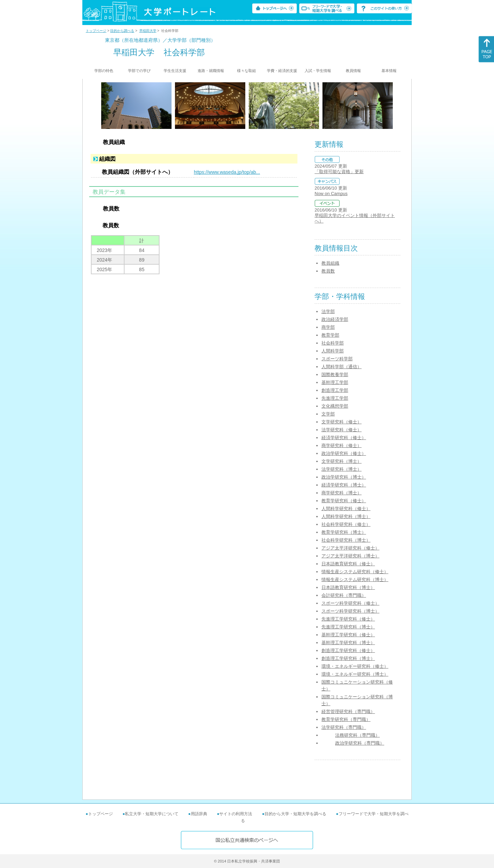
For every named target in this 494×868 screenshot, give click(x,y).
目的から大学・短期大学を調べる (295, 814)
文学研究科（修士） (342, 422)
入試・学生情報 (318, 71)
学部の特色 (104, 71)
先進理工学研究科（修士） (348, 619)
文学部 (328, 414)
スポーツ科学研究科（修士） (350, 603)
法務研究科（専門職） (357, 735)
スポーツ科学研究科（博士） (350, 611)
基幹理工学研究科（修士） (348, 635)
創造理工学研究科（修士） (348, 650)
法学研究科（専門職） (344, 727)
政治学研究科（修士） (344, 453)
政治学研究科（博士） (344, 477)
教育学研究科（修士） (344, 501)
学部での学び (139, 71)
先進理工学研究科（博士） (348, 627)
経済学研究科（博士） (344, 485)
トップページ (96, 31)
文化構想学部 (335, 406)
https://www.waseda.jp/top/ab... (227, 172)
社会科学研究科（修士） (346, 524)
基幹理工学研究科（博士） (348, 643)
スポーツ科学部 (337, 359)
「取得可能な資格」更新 (339, 172)
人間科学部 (333, 351)
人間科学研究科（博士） (346, 516)
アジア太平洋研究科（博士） (350, 556)
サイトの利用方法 (236, 814)
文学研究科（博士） (342, 461)
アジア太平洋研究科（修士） (350, 548)
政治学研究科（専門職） (360, 743)
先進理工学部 (335, 398)
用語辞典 (199, 814)
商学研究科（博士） (342, 493)
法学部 (328, 311)
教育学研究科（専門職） (346, 719)
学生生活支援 (175, 71)
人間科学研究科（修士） (346, 509)
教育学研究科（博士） (344, 532)
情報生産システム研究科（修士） (355, 572)
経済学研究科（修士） (344, 438)
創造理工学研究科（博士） (348, 658)
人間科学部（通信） (342, 367)
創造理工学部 (335, 390)
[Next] (391, 106)
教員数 (328, 271)
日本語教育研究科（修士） (348, 564)
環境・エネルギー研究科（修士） (355, 666)
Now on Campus (331, 194)
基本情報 (389, 71)
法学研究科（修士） (342, 430)
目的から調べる (122, 31)
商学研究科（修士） (342, 445)
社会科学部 (333, 343)
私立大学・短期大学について (152, 814)
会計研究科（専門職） (344, 595)
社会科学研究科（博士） (346, 540)
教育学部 (330, 335)
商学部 (328, 327)
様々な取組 (246, 71)
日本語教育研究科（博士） (348, 587)
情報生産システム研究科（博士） (355, 580)
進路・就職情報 (211, 71)
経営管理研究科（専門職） (348, 712)
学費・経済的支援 (282, 71)
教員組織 (330, 263)
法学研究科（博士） (342, 469)
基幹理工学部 (335, 382)
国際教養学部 (335, 375)
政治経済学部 (335, 319)
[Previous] (103, 106)
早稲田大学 (148, 31)
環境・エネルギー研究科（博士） (355, 674)
